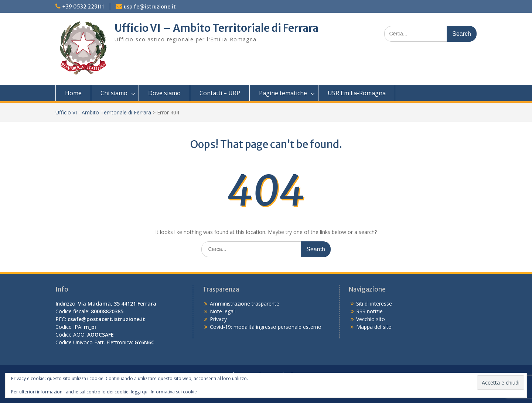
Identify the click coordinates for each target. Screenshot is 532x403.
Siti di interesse (374, 304)
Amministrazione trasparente (245, 304)
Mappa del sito (374, 327)
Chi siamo (114, 93)
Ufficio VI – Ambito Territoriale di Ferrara (216, 28)
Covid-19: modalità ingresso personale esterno (266, 327)
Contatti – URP (220, 93)
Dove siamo (164, 93)
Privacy (218, 319)
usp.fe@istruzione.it (150, 7)
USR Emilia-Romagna (357, 93)
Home (73, 93)
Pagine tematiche (283, 93)
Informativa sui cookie (174, 392)
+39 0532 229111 (83, 7)
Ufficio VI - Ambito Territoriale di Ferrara (103, 112)
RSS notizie (369, 311)
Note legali (223, 311)
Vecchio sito (371, 319)
